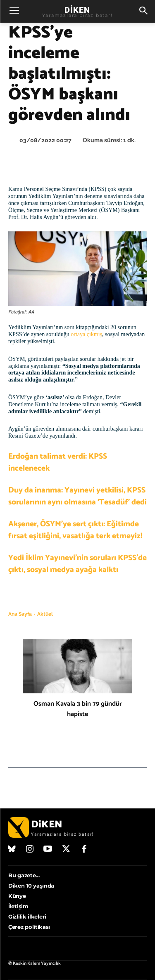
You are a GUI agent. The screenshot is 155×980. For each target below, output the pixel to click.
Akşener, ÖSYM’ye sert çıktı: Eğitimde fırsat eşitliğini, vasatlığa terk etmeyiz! (75, 530)
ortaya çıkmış (86, 334)
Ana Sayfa (20, 614)
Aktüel (45, 614)
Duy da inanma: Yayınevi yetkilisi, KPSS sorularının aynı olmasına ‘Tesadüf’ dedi (77, 496)
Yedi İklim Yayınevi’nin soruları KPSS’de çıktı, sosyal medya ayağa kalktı (77, 564)
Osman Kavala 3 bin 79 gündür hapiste (78, 709)
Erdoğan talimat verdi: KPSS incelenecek (58, 462)
